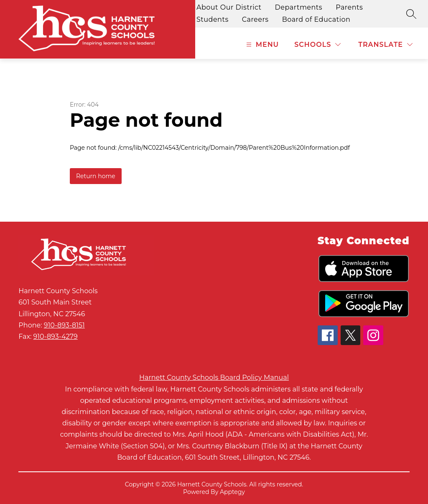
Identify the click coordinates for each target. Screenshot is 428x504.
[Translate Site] (385, 45)
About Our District (229, 7)
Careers (255, 19)
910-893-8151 (64, 325)
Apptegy (232, 492)
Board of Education (316, 19)
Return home (96, 176)
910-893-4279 (56, 336)
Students (213, 19)
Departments (299, 7)
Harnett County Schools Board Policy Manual (214, 377)
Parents (349, 7)
